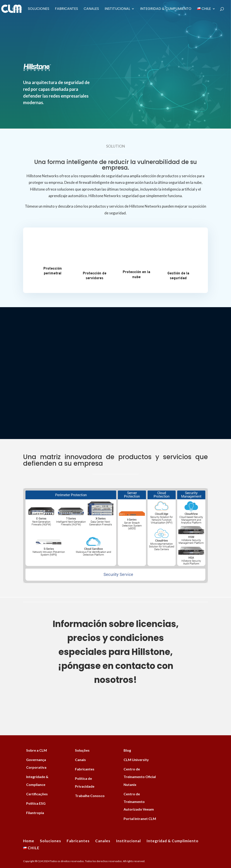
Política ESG (36, 803)
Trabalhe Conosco (90, 796)
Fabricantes (66, 9)
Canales (91, 9)
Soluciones (39, 9)
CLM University (136, 760)
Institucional (117, 9)
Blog (127, 750)
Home (17, 9)
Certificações (37, 794)
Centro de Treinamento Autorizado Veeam (139, 802)
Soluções (82, 750)
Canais (80, 760)
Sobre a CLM (37, 750)
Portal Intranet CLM (140, 819)
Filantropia (35, 813)
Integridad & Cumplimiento (166, 9)
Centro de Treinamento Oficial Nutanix (140, 777)
